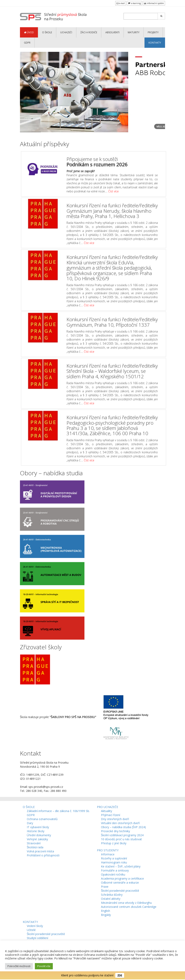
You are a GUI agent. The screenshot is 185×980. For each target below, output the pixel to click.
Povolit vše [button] (44, 966)
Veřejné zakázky (37, 839)
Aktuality (107, 811)
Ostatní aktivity (111, 899)
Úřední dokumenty (39, 835)
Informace (108, 854)
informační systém (154, 3)
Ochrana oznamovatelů (42, 819)
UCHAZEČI (66, 32)
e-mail (121, 3)
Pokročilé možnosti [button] (19, 966)
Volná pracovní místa (40, 851)
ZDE (120, 975)
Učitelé (31, 930)
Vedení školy (35, 926)
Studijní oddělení (37, 938)
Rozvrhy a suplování (114, 858)
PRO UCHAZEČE (108, 807)
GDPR (27, 43)
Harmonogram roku (114, 862)
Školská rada (35, 847)
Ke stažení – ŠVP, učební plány (121, 866)
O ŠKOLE (47, 32)
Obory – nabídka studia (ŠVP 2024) (123, 827)
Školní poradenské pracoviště (120, 891)
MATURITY (134, 32)
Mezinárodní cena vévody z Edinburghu (126, 903)
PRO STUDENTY (108, 850)
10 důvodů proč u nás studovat (121, 839)
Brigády (106, 915)
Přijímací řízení (111, 815)
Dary (30, 823)
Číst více (113, 191)
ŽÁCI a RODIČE (89, 32)
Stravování (34, 843)
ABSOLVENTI (112, 32)
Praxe (105, 887)
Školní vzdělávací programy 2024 (122, 835)
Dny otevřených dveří (115, 819)
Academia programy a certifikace (122, 878)
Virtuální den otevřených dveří (120, 823)
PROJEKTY (153, 32)
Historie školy (36, 831)
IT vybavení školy (38, 827)
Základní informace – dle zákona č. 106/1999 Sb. (58, 811)
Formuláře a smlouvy (115, 870)
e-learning (134, 3)
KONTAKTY (155, 43)
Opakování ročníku (113, 874)
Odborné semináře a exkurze (120, 883)
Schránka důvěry (112, 895)
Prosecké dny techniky (115, 831)
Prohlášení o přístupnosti (43, 855)
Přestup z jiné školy (114, 843)
